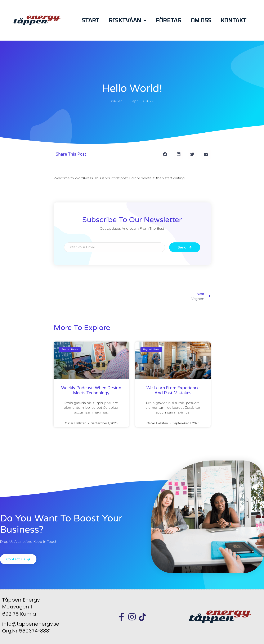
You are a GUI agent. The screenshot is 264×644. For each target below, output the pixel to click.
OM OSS (201, 20)
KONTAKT (234, 20)
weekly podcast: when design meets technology (91, 390)
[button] (165, 154)
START (91, 20)
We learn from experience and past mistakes (173, 390)
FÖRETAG (169, 20)
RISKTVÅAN (128, 20)
